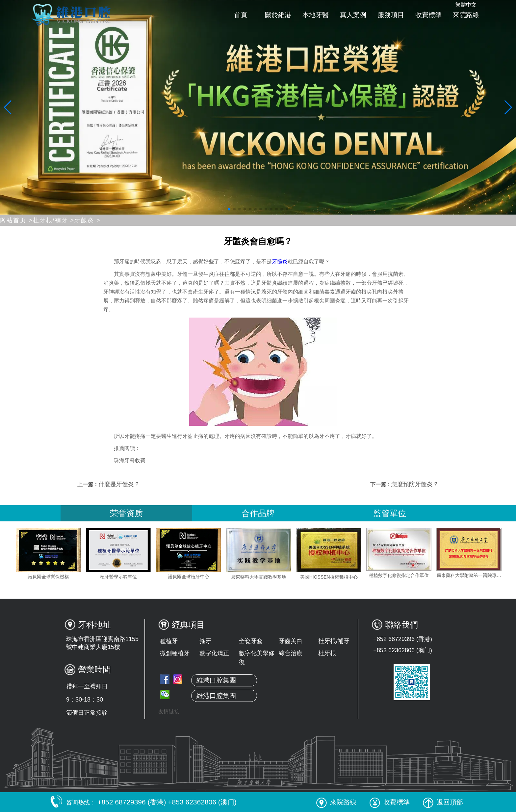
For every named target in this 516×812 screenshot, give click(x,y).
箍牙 (205, 641)
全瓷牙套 (251, 641)
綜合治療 (291, 653)
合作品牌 (258, 513)
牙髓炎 (280, 262)
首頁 (241, 15)
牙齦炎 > (88, 220)
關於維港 (278, 15)
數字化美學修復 (257, 658)
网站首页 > (16, 220)
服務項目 (391, 15)
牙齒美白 (291, 641)
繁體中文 (466, 5)
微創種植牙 (175, 653)
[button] (229, 209)
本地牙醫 (316, 15)
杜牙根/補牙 (334, 641)
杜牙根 (327, 653)
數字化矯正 (214, 653)
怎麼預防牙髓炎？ (415, 484)
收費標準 (428, 15)
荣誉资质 (126, 513)
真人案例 (353, 15)
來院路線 (466, 15)
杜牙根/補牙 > (54, 220)
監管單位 (390, 513)
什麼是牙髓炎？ (119, 484)
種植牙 (169, 641)
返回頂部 (443, 802)
